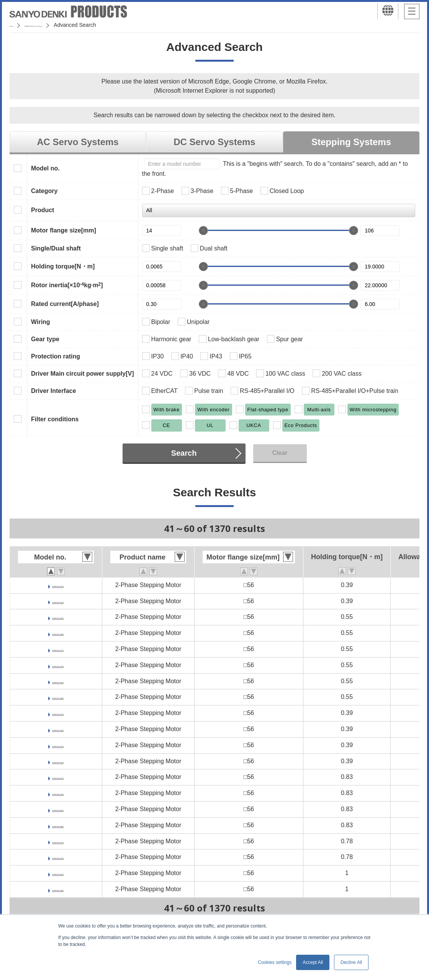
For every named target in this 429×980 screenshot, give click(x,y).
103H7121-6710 (58, 745)
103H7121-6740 (58, 761)
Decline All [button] (351, 962)
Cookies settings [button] (275, 962)
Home (17, 25)
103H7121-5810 (58, 681)
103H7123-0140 (58, 793)
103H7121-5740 (58, 665)
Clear (280, 453)
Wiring (41, 322)
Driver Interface (53, 391)
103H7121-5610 (58, 617)
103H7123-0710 (58, 841)
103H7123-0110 (58, 777)
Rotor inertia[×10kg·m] (67, 285)
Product (43, 210)
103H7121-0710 (58, 585)
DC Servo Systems (214, 142)
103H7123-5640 (58, 889)
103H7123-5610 (58, 873)
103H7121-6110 (58, 713)
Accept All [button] (313, 962)
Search (184, 453)
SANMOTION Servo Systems (70, 25)
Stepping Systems (351, 142)
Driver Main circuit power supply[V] (83, 374)
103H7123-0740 (58, 857)
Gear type (45, 339)
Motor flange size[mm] (64, 230)
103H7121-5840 (58, 697)
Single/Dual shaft (56, 248)
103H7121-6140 (58, 729)
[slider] (203, 231)
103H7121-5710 (58, 649)
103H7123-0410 (58, 809)
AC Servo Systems (78, 142)
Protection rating (56, 356)
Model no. (45, 168)
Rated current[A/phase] (65, 304)
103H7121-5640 (58, 633)
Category (44, 191)
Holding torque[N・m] (63, 266)
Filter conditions (55, 419)
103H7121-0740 (58, 601)
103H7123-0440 (58, 825)
